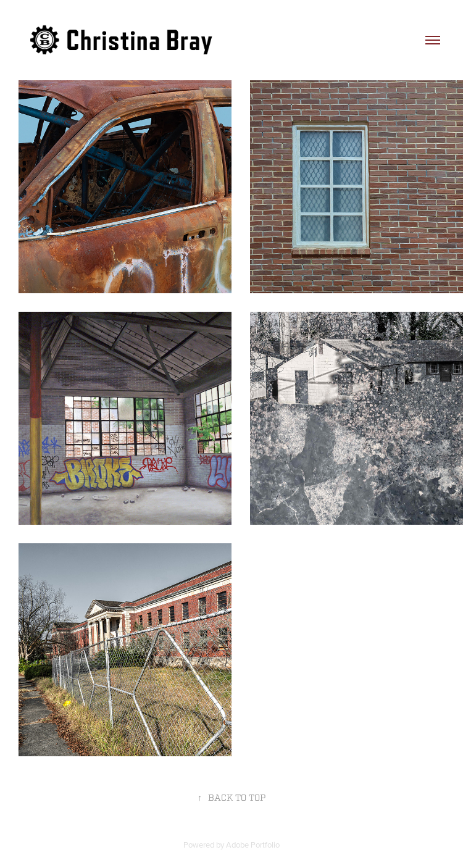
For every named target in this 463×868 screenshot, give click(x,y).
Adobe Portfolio (253, 845)
